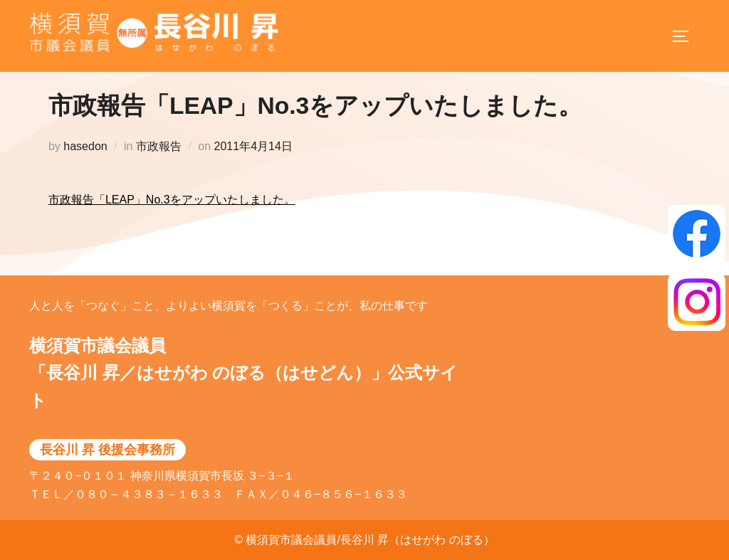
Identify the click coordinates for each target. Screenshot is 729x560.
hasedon (85, 161)
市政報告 (159, 161)
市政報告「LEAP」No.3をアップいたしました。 (172, 215)
